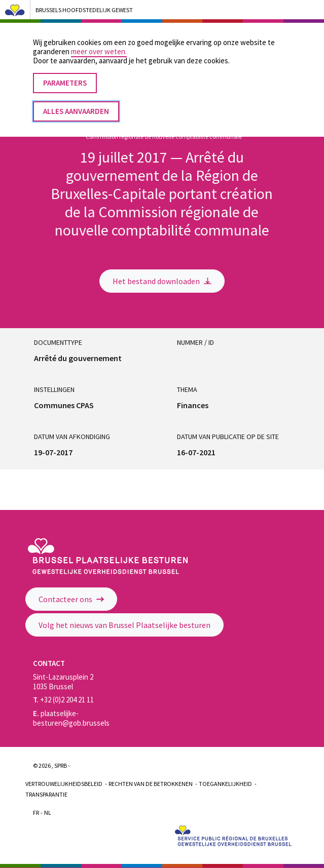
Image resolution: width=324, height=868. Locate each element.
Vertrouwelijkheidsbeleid (64, 784)
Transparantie (46, 794)
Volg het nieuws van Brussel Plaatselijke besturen (124, 625)
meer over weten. (99, 41)
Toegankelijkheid (225, 784)
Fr (36, 813)
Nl (48, 813)
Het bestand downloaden (162, 281)
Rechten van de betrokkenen (151, 784)
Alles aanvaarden (76, 101)
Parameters (65, 73)
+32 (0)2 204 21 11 (63, 700)
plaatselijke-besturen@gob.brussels (71, 718)
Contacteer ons (71, 599)
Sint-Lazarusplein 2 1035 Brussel (63, 682)
